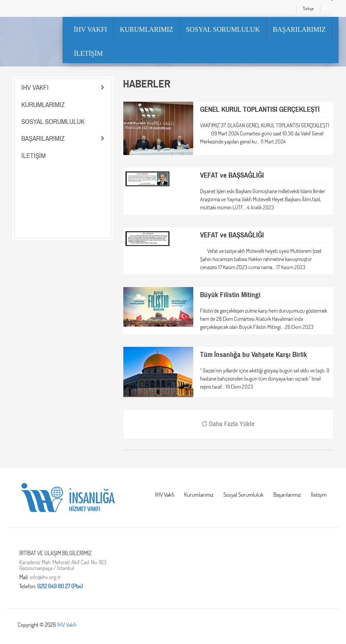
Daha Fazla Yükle (228, 424)
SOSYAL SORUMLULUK (223, 29)
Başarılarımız (287, 495)
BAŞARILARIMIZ (299, 29)
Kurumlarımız (199, 495)
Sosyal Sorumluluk (243, 495)
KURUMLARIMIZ (147, 29)
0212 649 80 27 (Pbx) (60, 586)
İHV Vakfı (165, 495)
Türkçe (308, 8)
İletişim (319, 495)
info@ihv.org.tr (45, 577)
